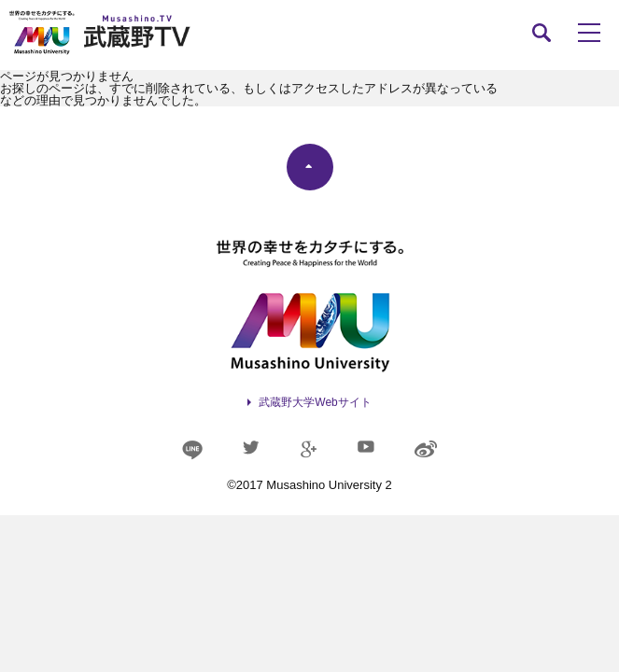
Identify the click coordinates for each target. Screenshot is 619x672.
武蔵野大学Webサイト (315, 402)
